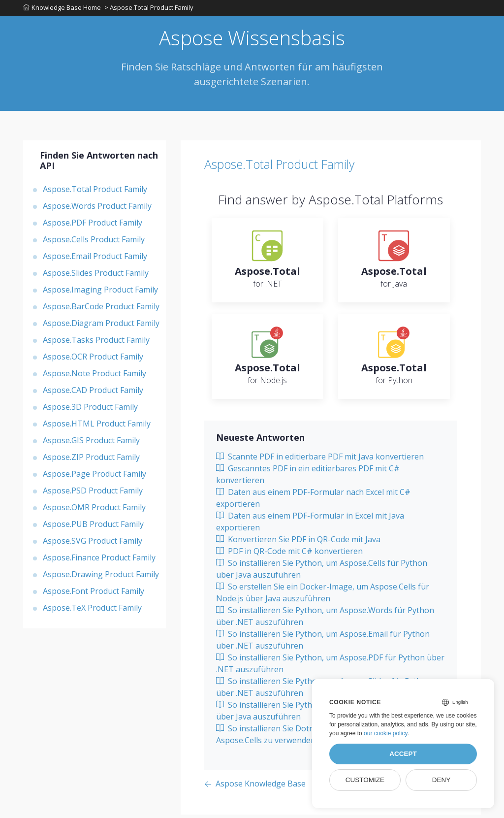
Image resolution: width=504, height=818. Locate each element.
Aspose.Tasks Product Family (96, 343)
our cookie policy (386, 733)
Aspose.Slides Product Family (96, 276)
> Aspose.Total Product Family (150, 9)
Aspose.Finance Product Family (99, 561)
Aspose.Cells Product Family (94, 243)
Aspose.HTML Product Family (97, 427)
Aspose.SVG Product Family (93, 544)
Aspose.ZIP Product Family (91, 460)
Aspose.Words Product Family (97, 209)
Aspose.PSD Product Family (93, 494)
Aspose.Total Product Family (95, 193)
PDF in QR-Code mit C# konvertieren (289, 555)
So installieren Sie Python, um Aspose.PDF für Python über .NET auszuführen (330, 667)
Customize (365, 780)
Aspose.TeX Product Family (92, 611)
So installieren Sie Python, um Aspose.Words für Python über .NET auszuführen (325, 620)
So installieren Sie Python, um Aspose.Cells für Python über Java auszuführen (322, 572)
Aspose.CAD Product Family (93, 393)
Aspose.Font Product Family (94, 594)
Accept (403, 754)
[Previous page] (255, 788)
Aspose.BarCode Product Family (101, 310)
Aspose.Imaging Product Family (100, 293)
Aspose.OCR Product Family (93, 360)
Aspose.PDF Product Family (93, 226)
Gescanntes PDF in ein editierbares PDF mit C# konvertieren (308, 478)
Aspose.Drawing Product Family (101, 578)
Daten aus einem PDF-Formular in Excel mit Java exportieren (310, 525)
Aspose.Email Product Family (95, 260)
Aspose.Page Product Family (94, 477)
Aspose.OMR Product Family (94, 511)
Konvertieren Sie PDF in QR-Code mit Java (298, 543)
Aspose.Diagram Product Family (101, 327)
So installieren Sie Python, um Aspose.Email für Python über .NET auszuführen (323, 643)
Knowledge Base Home (62, 9)
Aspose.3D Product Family (90, 410)
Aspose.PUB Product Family (93, 527)
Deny (441, 780)
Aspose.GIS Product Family (91, 444)
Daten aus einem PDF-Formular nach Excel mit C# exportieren (313, 501)
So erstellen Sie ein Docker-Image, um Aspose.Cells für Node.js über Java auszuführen (323, 596)
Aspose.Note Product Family (94, 377)
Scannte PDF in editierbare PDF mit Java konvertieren (320, 460)
